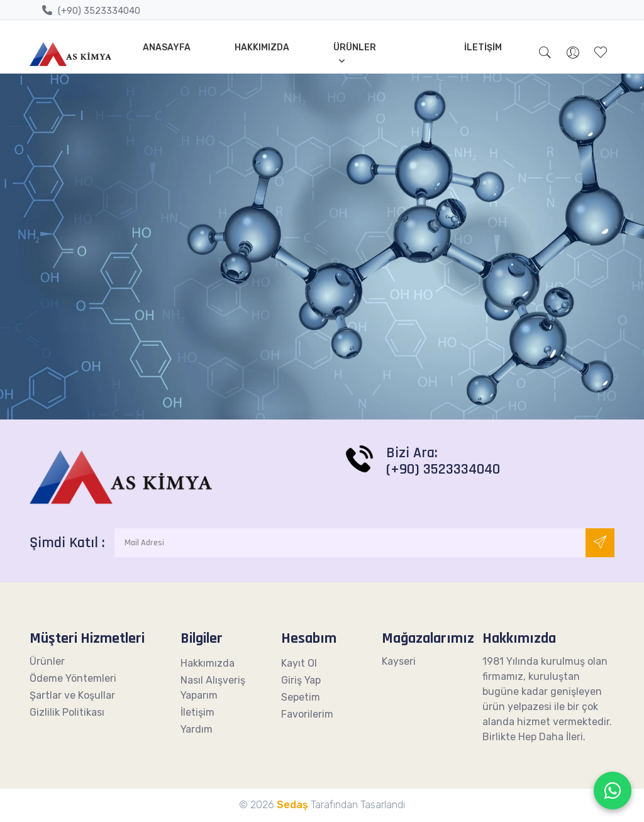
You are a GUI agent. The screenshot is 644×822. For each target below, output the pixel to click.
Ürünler (355, 47)
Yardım (197, 729)
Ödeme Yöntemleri (73, 678)
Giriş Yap (301, 680)
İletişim (483, 47)
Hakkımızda (262, 47)
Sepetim (301, 697)
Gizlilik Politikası (67, 712)
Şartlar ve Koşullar (72, 695)
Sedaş (292, 805)
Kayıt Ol (299, 663)
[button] (545, 54)
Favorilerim (307, 714)
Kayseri (399, 661)
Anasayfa (167, 47)
